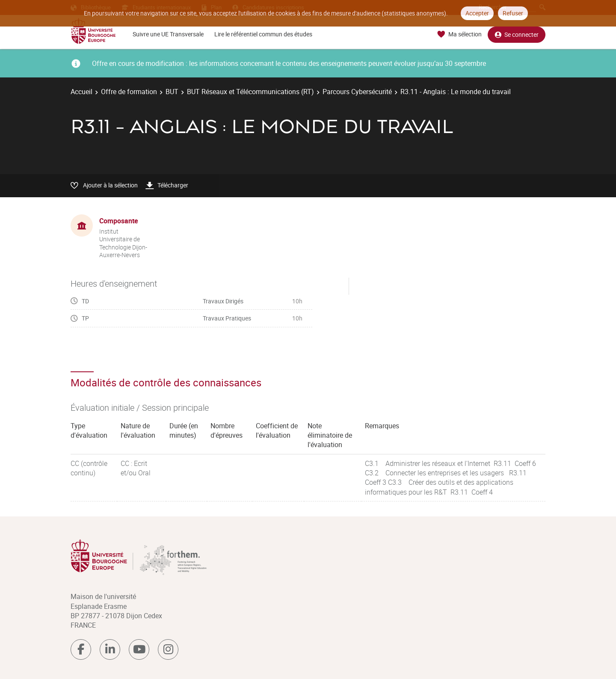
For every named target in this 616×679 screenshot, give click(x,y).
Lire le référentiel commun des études (263, 34)
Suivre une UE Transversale (168, 34)
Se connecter (517, 34)
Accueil (81, 92)
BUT (172, 92)
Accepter (477, 13)
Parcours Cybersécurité (357, 92)
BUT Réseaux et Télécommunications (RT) (250, 92)
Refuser (513, 13)
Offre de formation (129, 92)
